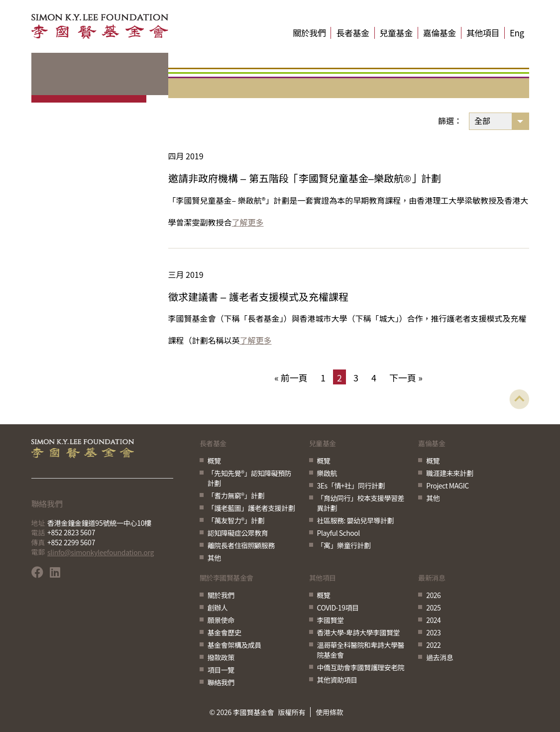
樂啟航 (327, 473)
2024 (433, 620)
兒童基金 (396, 33)
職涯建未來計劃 (450, 473)
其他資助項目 (337, 680)
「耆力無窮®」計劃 (236, 495)
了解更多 (248, 222)
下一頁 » (406, 377)
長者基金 (352, 33)
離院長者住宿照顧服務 (241, 545)
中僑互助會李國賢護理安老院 (361, 667)
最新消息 (432, 578)
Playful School (338, 533)
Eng (517, 33)
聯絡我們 (221, 682)
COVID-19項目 (338, 608)
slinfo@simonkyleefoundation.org (101, 552)
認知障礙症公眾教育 (238, 533)
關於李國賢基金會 (226, 578)
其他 (214, 558)
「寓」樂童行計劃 (344, 545)
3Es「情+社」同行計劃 (351, 486)
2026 (433, 595)
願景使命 (221, 620)
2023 (433, 632)
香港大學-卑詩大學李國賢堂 (358, 632)
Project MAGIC (447, 486)
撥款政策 (221, 657)
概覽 (214, 461)
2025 (433, 608)
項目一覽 (221, 670)
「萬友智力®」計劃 (236, 520)
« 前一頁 (291, 377)
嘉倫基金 (440, 33)
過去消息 (440, 657)
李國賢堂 (331, 620)
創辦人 (218, 608)
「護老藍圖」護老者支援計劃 (251, 508)
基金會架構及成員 (234, 645)
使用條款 (329, 712)
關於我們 (309, 33)
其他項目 (483, 33)
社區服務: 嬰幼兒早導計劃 (356, 520)
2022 (433, 645)
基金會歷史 (224, 632)
